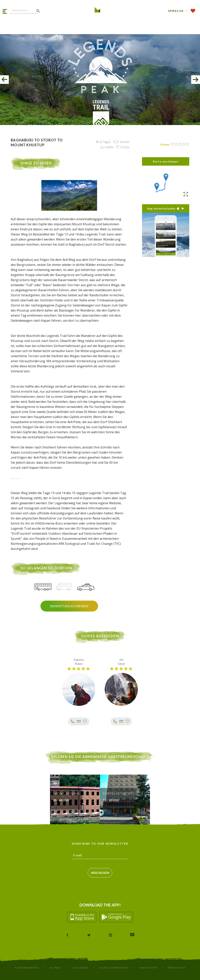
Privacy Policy (177, 968)
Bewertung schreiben (69, 606)
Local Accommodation (113, 968)
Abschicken (100, 873)
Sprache (176, 11)
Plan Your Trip (148, 968)
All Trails (55, 968)
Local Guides (80, 968)
